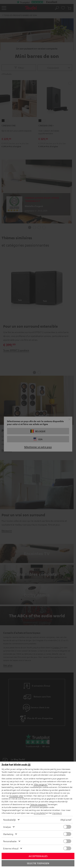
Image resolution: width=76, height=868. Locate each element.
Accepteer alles (38, 856)
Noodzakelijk (9, 820)
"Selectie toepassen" (39, 804)
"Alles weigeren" (41, 784)
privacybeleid (40, 813)
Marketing (8, 834)
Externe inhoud (11, 848)
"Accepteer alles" (16, 796)
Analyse (7, 827)
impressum (57, 813)
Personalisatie (10, 841)
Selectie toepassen (38, 863)
